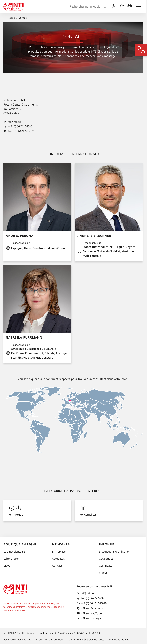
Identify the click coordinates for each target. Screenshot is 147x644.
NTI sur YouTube (89, 613)
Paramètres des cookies (17, 639)
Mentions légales (119, 639)
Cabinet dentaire (14, 552)
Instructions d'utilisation (115, 552)
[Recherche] (106, 6)
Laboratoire (11, 559)
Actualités (58, 559)
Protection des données (50, 639)
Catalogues (106, 559)
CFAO (7, 566)
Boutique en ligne (20, 544)
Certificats (106, 566)
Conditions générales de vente (86, 639)
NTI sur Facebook (90, 608)
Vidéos (103, 573)
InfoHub (107, 544)
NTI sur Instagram (90, 618)
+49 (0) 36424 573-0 (18, 126)
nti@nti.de (12, 122)
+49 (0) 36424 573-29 (18, 131)
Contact (57, 566)
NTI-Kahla (9, 18)
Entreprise (59, 552)
